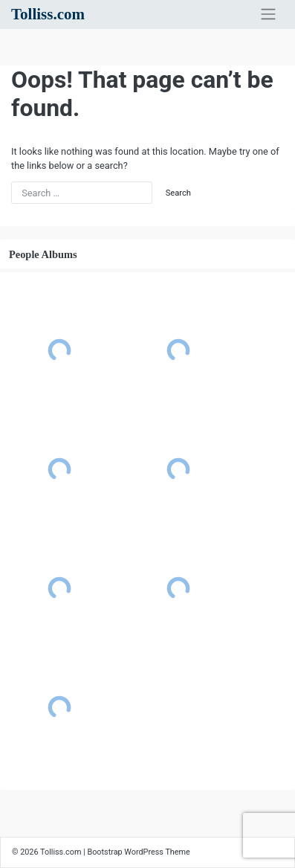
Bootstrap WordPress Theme (138, 852)
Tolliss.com (48, 14)
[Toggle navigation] (268, 14)
